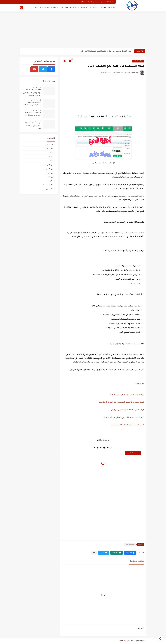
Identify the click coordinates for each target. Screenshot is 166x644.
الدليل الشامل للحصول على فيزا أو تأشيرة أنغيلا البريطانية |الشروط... (106, 51)
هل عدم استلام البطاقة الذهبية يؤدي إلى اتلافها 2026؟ (33, 126)
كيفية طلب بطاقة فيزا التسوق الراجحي (127, 410)
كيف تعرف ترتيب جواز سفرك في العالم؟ (127, 395)
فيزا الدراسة (74, 8)
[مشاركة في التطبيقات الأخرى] (94, 553)
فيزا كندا (103, 8)
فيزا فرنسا (111, 8)
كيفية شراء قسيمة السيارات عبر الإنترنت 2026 (32, 104)
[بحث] (21, 8)
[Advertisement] (83, 30)
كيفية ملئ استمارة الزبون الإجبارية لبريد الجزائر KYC (33, 114)
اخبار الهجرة (49, 144)
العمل (51, 152)
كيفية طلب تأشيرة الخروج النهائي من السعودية (124, 417)
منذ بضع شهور (35, 87)
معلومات (50, 181)
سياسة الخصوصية (107, 2)
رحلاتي (51, 161)
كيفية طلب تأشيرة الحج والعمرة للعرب (127, 425)
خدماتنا (83, 2)
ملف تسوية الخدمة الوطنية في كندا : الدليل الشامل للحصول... (32, 93)
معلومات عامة (40, 8)
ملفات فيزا (94, 8)
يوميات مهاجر (123, 641)
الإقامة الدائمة (53, 8)
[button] (130, 553)
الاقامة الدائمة (48, 148)
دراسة (51, 157)
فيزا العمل (84, 8)
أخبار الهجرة (64, 8)
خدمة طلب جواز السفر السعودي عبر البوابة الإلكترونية (121, 402)
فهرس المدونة (93, 2)
